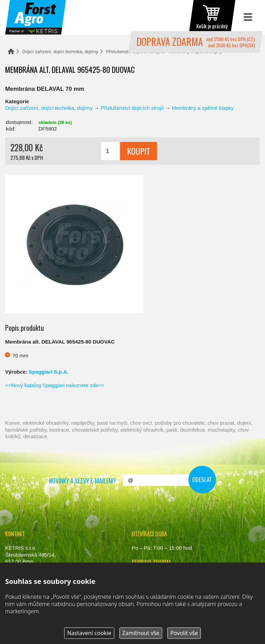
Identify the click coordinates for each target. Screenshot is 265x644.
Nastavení (89, 633)
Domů (11, 51)
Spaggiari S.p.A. (48, 372)
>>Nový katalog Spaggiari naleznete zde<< (55, 385)
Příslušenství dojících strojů (132, 108)
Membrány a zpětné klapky (203, 108)
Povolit (184, 633)
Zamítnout (141, 633)
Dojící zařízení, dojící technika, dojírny (60, 52)
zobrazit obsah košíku (212, 17)
